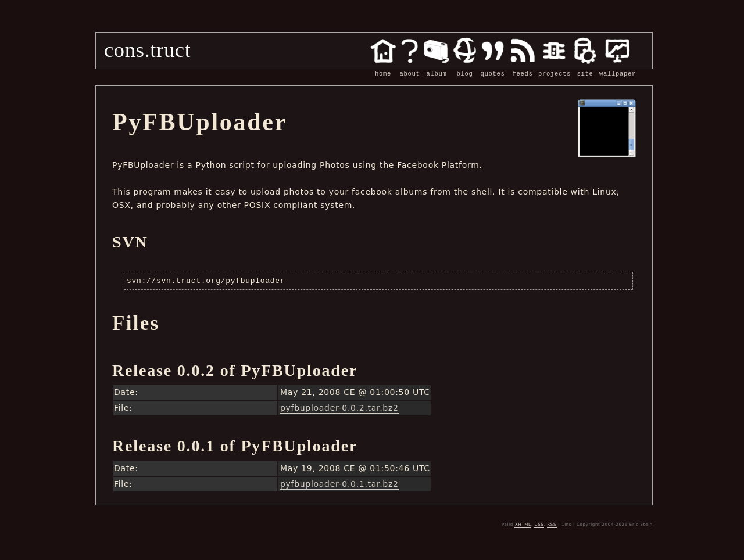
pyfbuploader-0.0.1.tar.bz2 (339, 484)
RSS (552, 525)
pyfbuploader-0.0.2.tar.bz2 (339, 408)
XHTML (523, 525)
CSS (539, 525)
